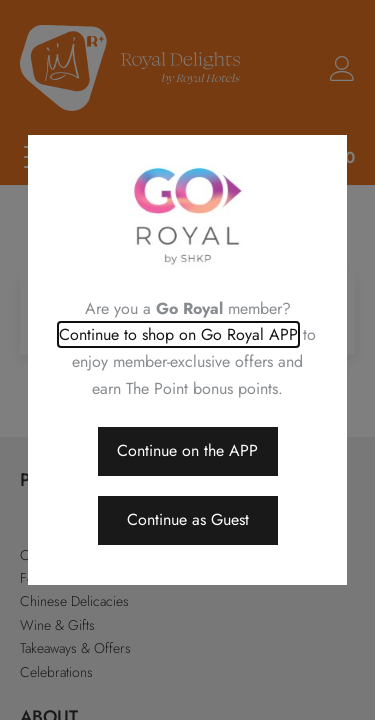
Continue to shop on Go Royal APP (178, 334)
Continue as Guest (188, 519)
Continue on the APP (187, 450)
